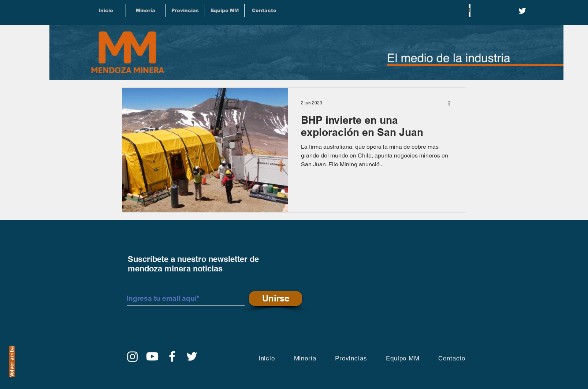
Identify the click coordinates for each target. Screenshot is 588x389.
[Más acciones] (451, 103)
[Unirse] (276, 299)
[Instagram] (133, 356)
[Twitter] (522, 11)
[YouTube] (152, 356)
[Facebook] (172, 356)
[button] (185, 10)
